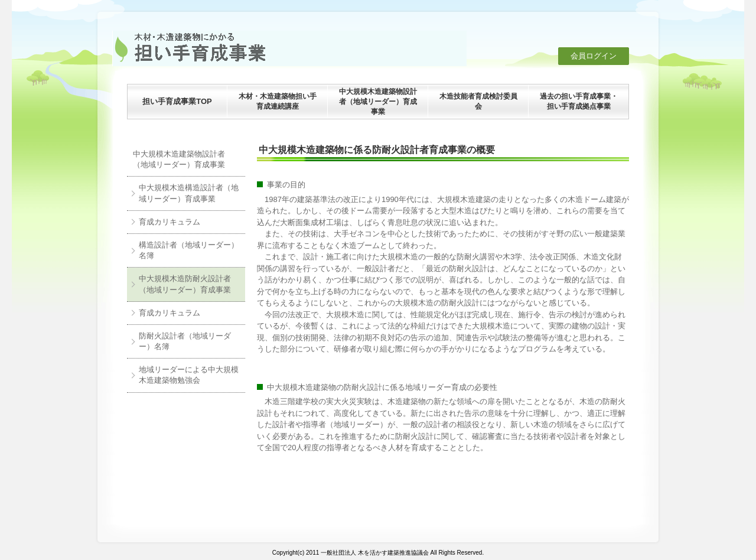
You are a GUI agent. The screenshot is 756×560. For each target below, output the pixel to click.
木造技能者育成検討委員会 (478, 101)
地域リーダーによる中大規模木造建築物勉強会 (189, 375)
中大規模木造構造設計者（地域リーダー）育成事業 (189, 193)
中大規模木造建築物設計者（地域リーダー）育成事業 (378, 102)
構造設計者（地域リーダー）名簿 (189, 250)
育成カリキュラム (170, 222)
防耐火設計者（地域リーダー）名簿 (185, 341)
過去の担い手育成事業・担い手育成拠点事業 (579, 101)
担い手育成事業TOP (177, 101)
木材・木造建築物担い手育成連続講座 (278, 101)
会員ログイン (594, 56)
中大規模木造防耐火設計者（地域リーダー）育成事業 (185, 284)
